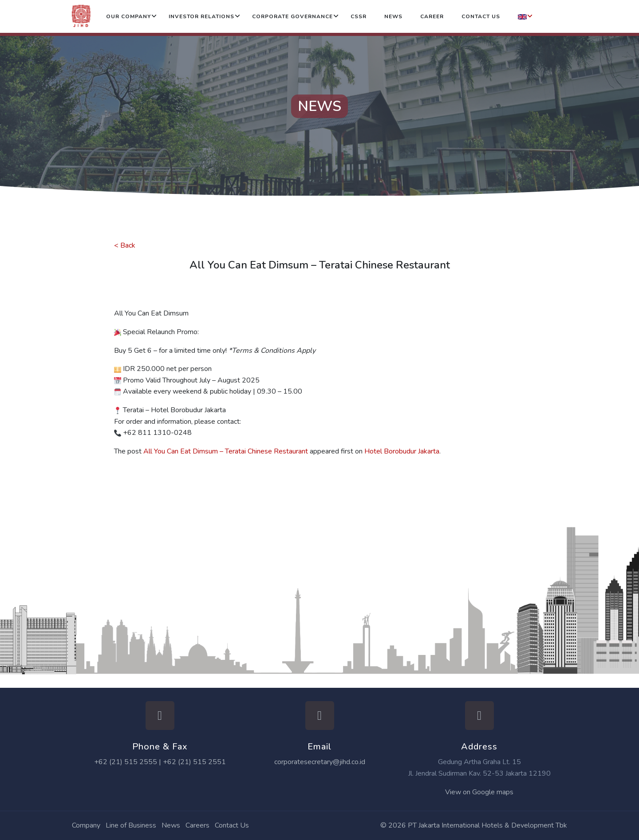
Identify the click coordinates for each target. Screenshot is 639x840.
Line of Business (131, 825)
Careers (197, 825)
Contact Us (481, 16)
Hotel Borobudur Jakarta (402, 451)
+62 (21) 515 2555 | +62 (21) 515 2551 (160, 762)
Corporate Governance (292, 16)
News (393, 16)
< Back (125, 245)
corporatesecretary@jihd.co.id (320, 762)
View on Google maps (479, 792)
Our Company (128, 16)
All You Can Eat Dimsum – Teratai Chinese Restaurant (226, 451)
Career (432, 16)
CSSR (359, 16)
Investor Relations (201, 16)
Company (86, 825)
